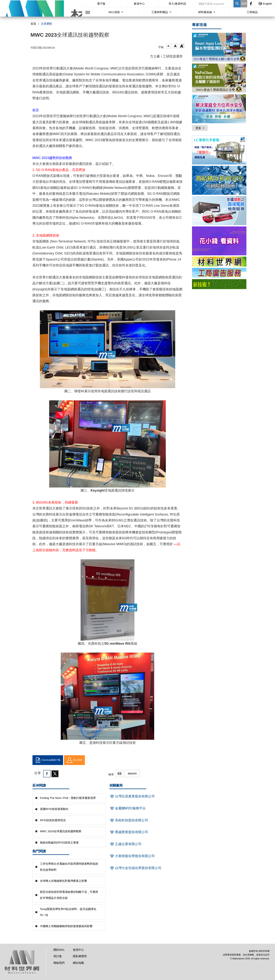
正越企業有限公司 (125, 844)
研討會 (58, 956)
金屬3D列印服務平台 (128, 808)
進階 (244, 4)
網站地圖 (78, 963)
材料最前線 (205, 12)
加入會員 (74, 760)
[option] (219, 151)
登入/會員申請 (177, 4)
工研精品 (252, 12)
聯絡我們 (132, 774)
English (265, 4)
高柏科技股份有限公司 (129, 820)
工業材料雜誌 (160, 12)
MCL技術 (114, 12)
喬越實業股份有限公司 (129, 832)
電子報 (101, 4)
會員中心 (139, 4)
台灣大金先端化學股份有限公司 (135, 868)
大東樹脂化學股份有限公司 (132, 856)
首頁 (33, 24)
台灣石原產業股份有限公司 (132, 796)
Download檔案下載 (48, 760)
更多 (200, 128)
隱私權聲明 (80, 956)
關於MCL (59, 950)
